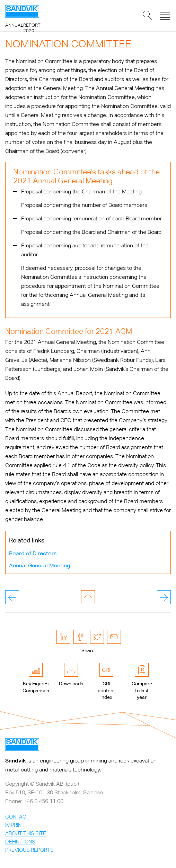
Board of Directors (33, 553)
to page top (88, 597)
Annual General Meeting (40, 565)
